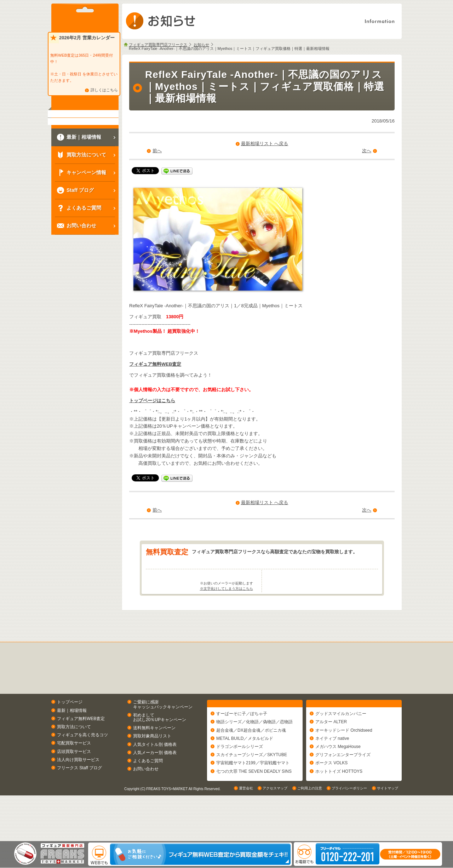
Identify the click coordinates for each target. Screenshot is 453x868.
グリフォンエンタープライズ (343, 786)
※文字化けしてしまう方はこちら (226, 616)
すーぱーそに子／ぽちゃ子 (242, 745)
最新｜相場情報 (72, 738)
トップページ (70, 730)
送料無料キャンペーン (154, 756)
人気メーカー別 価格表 (155, 780)
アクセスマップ (275, 834)
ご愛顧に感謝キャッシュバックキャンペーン (163, 732)
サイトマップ (388, 834)
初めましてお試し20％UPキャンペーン (160, 745)
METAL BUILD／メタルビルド (245, 769)
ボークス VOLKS (331, 794)
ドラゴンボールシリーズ (240, 778)
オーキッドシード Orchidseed (344, 761)
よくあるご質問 (148, 788)
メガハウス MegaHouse (338, 778)
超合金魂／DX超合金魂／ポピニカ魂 (251, 761)
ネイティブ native (332, 769)
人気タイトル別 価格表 (155, 772)
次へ (367, 151)
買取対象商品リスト (152, 764)
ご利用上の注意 (310, 834)
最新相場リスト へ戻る (265, 144)
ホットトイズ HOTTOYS (339, 802)
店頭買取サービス (74, 779)
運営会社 (246, 834)
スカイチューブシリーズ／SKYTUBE (252, 786)
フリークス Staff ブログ (79, 795)
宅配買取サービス (74, 771)
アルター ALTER (331, 753)
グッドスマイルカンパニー (341, 745)
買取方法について (74, 754)
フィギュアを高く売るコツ (82, 763)
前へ (157, 151)
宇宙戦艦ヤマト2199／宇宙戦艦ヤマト (253, 794)
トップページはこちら (152, 401)
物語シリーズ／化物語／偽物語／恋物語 (254, 753)
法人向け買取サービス (78, 787)
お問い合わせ (146, 796)
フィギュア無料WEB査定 (155, 364)
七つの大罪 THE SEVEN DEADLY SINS (254, 802)
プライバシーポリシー (349, 834)
